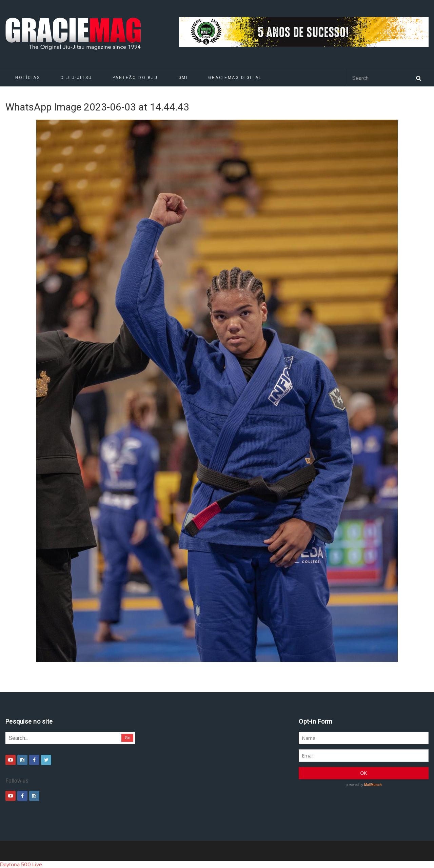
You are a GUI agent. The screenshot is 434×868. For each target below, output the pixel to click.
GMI (183, 78)
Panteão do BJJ (135, 78)
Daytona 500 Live (21, 865)
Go (128, 738)
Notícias (28, 78)
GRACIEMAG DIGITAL (235, 78)
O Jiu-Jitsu (76, 78)
